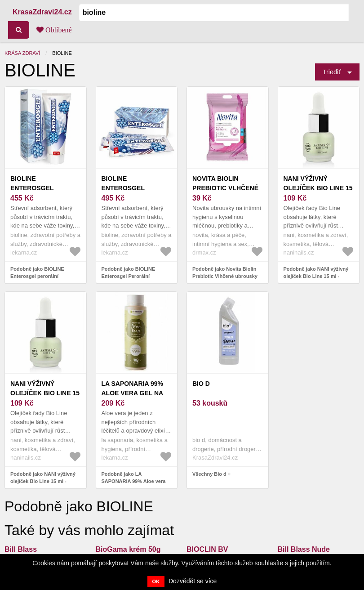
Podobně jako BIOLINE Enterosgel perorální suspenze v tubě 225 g (37, 276)
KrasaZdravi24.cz (42, 12)
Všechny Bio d (209, 474)
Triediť (332, 72)
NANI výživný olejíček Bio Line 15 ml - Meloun (45, 393)
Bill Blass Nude (304, 549)
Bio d (201, 384)
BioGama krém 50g (128, 549)
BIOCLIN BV (207, 549)
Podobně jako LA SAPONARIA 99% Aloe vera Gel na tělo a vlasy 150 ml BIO (137, 481)
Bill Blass (21, 549)
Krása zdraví (22, 53)
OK (156, 581)
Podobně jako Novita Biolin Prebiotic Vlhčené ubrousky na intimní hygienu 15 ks (225, 276)
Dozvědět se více (193, 581)
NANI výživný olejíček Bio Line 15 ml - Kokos (318, 188)
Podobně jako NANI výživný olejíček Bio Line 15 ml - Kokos (316, 276)
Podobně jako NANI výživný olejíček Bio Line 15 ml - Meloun (43, 481)
